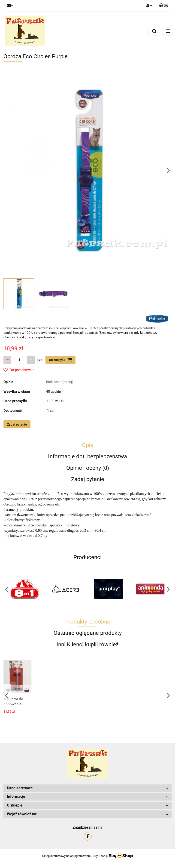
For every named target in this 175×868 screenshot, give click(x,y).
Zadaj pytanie (17, 424)
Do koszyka (60, 360)
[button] (164, 6)
